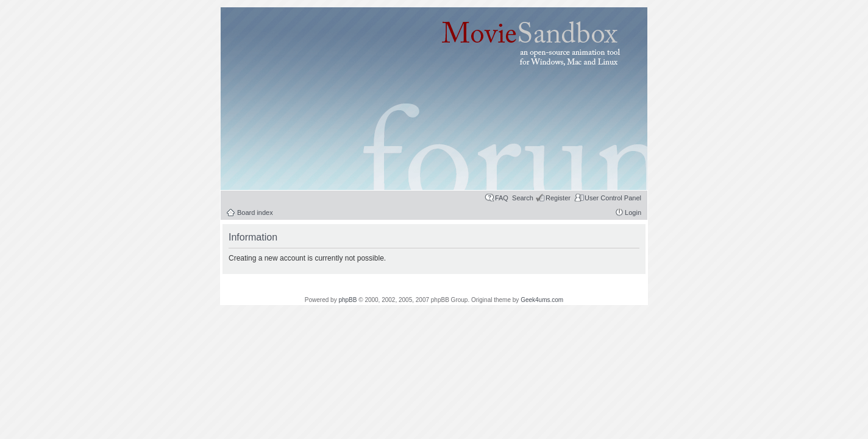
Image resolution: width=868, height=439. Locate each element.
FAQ (502, 198)
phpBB (347, 300)
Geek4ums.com (542, 300)
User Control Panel (613, 198)
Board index (255, 212)
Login (633, 212)
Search (523, 198)
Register (558, 198)
